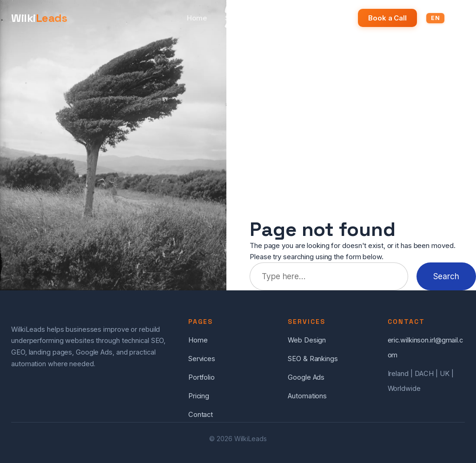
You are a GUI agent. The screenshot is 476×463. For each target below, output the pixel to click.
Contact (201, 415)
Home (197, 18)
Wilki (39, 18)
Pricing (331, 18)
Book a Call (387, 18)
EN (435, 18)
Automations (307, 396)
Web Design (307, 340)
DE (454, 18)
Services (240, 18)
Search (446, 276)
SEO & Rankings (313, 359)
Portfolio (287, 18)
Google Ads (306, 377)
